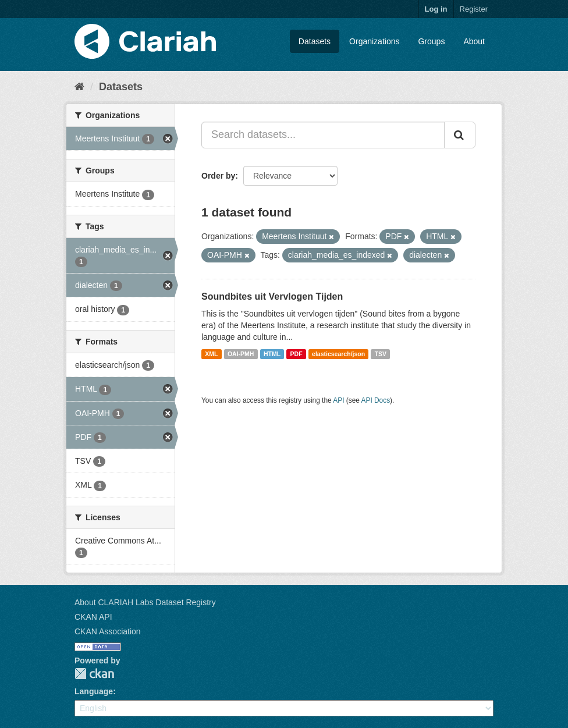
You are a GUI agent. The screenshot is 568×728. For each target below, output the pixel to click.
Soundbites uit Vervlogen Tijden (272, 296)
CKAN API (93, 617)
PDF (297, 354)
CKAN (94, 674)
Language (94, 691)
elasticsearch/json (338, 354)
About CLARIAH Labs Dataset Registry (145, 602)
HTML (272, 354)
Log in (436, 9)
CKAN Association (108, 631)
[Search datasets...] (323, 135)
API (338, 400)
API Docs (376, 400)
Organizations (374, 41)
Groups (431, 41)
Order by (218, 176)
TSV (381, 354)
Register (474, 9)
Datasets (315, 41)
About (474, 41)
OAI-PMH (241, 354)
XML (211, 354)
